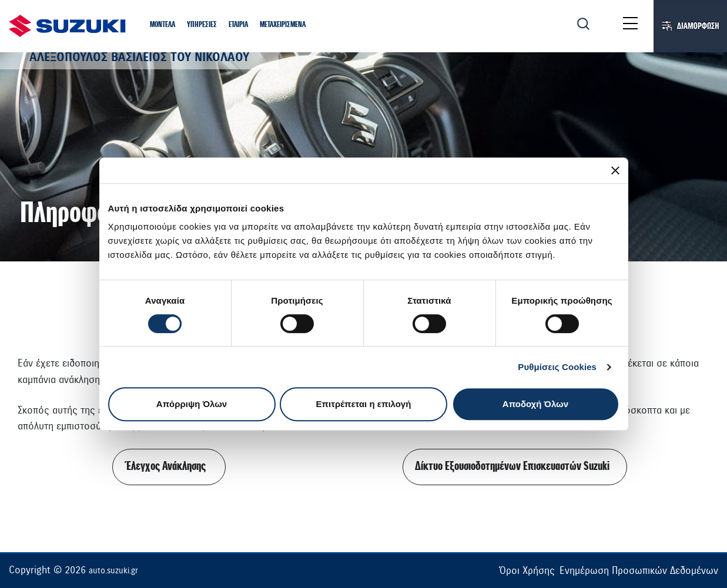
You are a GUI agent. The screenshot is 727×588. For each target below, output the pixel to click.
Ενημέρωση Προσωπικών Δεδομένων (639, 571)
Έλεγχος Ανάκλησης (166, 467)
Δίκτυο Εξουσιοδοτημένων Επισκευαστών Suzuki (512, 467)
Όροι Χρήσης (527, 571)
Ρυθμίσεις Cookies (557, 367)
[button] (163, 26)
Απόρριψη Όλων (192, 404)
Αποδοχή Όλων (535, 404)
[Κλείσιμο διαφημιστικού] (615, 170)
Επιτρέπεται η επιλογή (364, 404)
